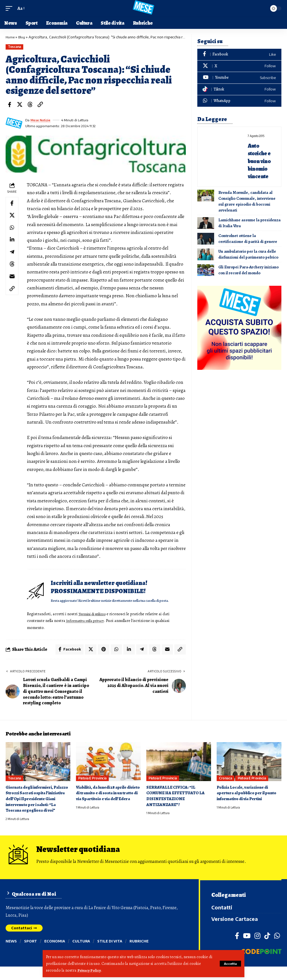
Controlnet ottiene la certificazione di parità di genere (248, 239)
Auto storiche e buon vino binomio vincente (262, 161)
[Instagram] (257, 949)
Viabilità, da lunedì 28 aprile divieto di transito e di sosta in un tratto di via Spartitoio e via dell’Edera (107, 805)
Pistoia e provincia (92, 787)
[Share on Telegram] (13, 258)
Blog (23, 37)
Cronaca (225, 787)
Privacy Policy (90, 970)
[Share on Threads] (30, 104)
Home (11, 37)
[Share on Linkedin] (13, 244)
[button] (230, 964)
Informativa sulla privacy (88, 628)
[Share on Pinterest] (101, 658)
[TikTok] (267, 949)
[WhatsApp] (239, 101)
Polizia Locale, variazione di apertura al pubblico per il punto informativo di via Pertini (249, 802)
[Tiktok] (239, 90)
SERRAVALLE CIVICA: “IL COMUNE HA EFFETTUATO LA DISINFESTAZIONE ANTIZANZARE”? (177, 805)
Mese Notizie (41, 120)
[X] (239, 66)
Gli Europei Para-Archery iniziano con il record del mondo (248, 270)
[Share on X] (20, 104)
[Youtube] (239, 78)
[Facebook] (239, 54)
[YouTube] (247, 949)
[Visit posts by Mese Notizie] (14, 123)
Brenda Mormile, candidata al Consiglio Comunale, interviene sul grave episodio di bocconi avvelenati (247, 201)
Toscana (14, 47)
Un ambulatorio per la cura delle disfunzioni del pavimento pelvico (248, 254)
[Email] (13, 285)
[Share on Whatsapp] (13, 231)
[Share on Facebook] (10, 104)
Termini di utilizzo (95, 622)
